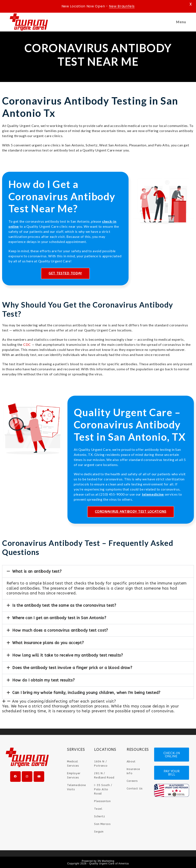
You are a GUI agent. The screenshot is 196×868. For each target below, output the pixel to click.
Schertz (99, 816)
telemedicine (153, 494)
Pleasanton (102, 801)
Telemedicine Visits (76, 787)
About (131, 761)
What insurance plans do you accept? (48, 643)
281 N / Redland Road (104, 775)
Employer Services (74, 775)
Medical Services (73, 764)
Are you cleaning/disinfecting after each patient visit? (64, 701)
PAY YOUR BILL (172, 773)
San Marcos (102, 824)
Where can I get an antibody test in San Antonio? (59, 618)
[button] (98, 571)
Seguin (99, 832)
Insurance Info (133, 771)
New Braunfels (122, 6)
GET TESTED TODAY (65, 273)
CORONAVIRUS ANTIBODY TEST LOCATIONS (131, 512)
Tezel (98, 809)
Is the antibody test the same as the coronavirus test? (64, 605)
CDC (27, 344)
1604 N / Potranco (101, 764)
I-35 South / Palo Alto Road (103, 789)
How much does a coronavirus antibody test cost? (60, 630)
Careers (132, 781)
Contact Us (135, 788)
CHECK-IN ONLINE (172, 754)
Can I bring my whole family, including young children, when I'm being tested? (86, 693)
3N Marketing (106, 861)
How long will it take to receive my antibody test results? (68, 655)
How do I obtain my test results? (43, 680)
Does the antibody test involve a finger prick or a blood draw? (72, 668)
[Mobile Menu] (180, 22)
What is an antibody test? (37, 571)
